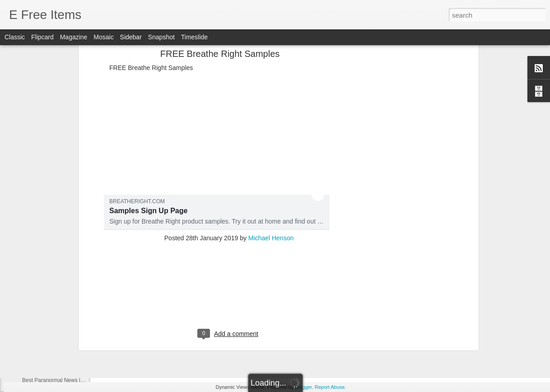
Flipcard (42, 37)
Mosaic (103, 37)
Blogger (303, 387)
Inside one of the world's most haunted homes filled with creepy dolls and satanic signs (221, 257)
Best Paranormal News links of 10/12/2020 (73, 380)
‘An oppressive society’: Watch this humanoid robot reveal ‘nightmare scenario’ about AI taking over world (247, 227)
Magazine (74, 37)
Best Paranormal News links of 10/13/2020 (73, 360)
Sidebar (131, 37)
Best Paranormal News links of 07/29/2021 (73, 319)
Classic (15, 37)
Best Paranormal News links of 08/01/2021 (73, 258)
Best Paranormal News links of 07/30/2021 (73, 299)
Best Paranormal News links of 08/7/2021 (72, 238)
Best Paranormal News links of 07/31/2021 (73, 279)
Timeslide (194, 37)
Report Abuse (330, 387)
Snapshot (161, 37)
